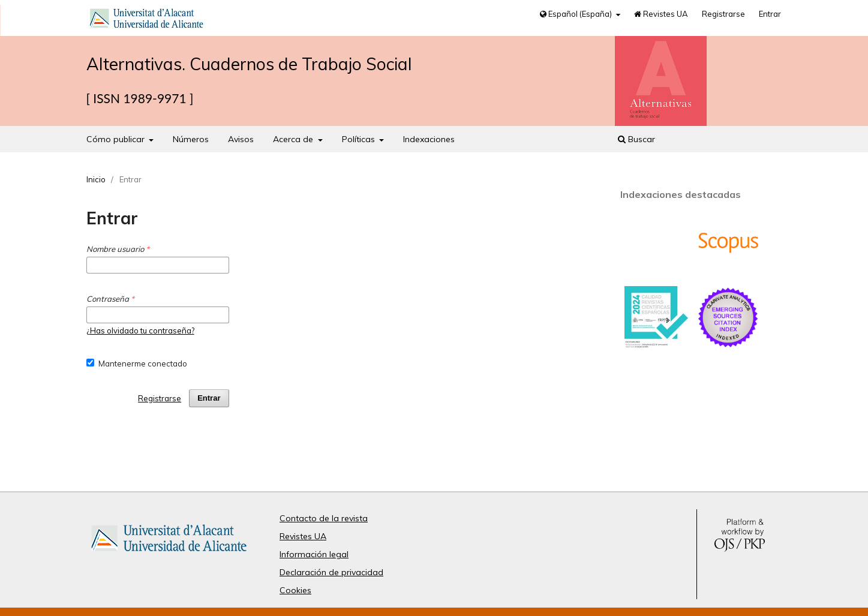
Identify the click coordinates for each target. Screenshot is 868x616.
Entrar (770, 14)
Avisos (241, 139)
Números (191, 139)
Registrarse (723, 14)
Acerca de (294, 139)
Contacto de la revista (324, 518)
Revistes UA (661, 14)
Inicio (96, 179)
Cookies (295, 590)
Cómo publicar (117, 139)
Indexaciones (429, 139)
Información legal (314, 554)
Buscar (636, 139)
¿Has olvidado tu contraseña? (140, 330)
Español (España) (577, 14)
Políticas (360, 139)
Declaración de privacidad (331, 572)
